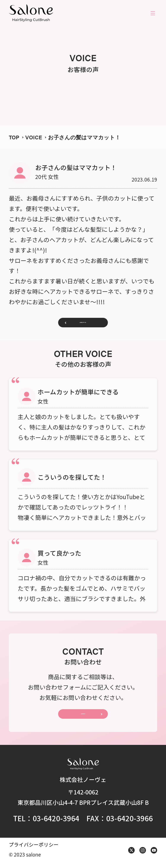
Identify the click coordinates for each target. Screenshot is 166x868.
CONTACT (83, 717)
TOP (14, 137)
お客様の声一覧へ (83, 324)
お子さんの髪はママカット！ (84, 137)
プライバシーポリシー (34, 849)
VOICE (34, 137)
